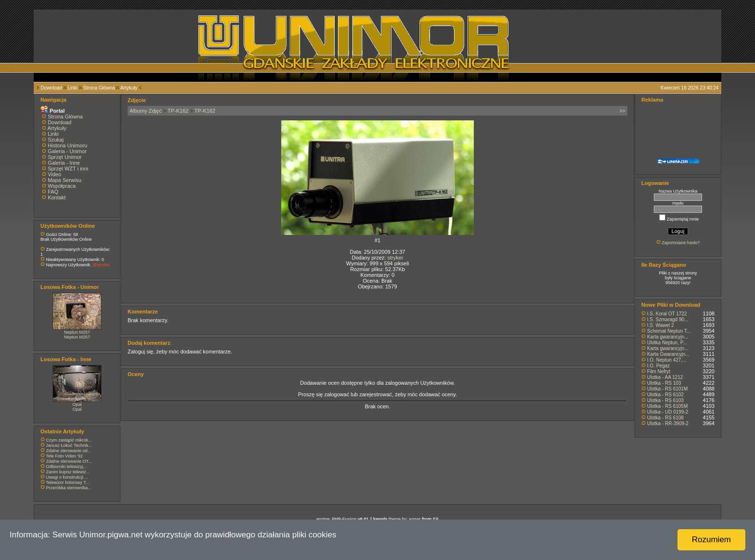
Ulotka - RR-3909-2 (668, 423)
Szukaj (56, 140)
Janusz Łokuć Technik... (69, 445)
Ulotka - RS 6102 (665, 395)
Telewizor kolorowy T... (67, 482)
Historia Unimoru (67, 145)
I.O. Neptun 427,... (667, 360)
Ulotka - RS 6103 (665, 400)
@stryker (101, 265)
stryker (395, 258)
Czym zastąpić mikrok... (69, 440)
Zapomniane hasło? (681, 243)
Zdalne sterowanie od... (69, 451)
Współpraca (62, 186)
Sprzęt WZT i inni (68, 169)
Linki (72, 88)
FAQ (53, 192)
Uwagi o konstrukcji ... (67, 477)
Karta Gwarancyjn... (668, 354)
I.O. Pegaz (658, 366)
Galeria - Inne (64, 163)
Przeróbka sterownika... (69, 488)
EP (436, 519)
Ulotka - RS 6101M (667, 389)
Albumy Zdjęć (146, 111)
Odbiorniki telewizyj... (67, 467)
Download (51, 88)
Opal (77, 404)
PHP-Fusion (344, 519)
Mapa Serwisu (65, 180)
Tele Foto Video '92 (64, 456)
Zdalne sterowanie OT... (69, 461)
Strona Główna (99, 88)
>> (622, 111)
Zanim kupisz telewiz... (68, 472)
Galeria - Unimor (67, 151)
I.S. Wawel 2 (661, 325)
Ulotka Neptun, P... (667, 343)
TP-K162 (178, 111)
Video (54, 174)
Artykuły (129, 88)
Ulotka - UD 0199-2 (668, 412)
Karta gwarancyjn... (668, 337)
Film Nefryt (659, 371)
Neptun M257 (77, 332)
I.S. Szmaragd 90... (668, 319)
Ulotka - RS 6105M (667, 406)
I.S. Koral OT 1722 (667, 314)
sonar (415, 519)
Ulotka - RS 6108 (665, 418)
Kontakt (57, 197)
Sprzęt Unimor (65, 157)
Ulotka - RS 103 (664, 383)
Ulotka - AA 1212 (665, 377)
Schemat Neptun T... (669, 331)
